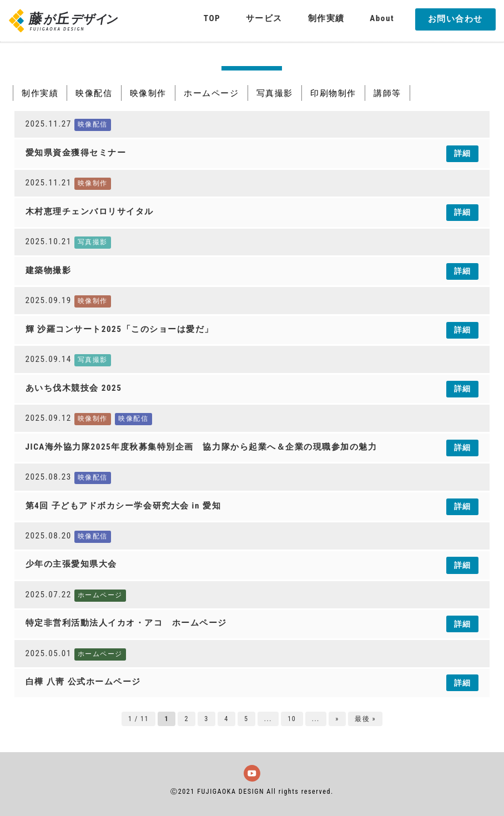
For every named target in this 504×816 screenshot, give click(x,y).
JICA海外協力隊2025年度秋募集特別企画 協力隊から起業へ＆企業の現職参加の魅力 (201, 447)
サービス (264, 18)
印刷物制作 (333, 93)
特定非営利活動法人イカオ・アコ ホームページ (126, 623)
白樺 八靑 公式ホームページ (83, 682)
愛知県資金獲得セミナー (76, 153)
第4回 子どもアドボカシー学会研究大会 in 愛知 (123, 506)
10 (292, 719)
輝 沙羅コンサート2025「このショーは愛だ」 (120, 329)
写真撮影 (275, 93)
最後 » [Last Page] (365, 719)
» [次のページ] (337, 719)
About (382, 18)
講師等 (387, 93)
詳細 (463, 153)
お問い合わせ (455, 19)
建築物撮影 (49, 270)
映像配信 (94, 93)
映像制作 (148, 93)
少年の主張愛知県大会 (71, 564)
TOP (212, 18)
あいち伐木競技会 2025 (74, 388)
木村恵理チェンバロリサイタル (90, 211)
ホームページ (211, 93)
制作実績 (326, 18)
